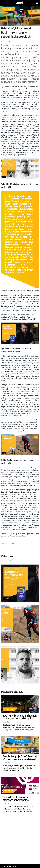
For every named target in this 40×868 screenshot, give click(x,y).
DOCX (20, 544)
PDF (13, 544)
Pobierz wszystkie (8, 560)
